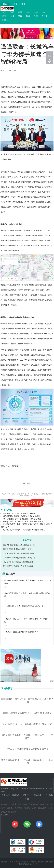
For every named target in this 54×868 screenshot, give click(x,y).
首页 (4, 12)
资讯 (12, 12)
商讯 (28, 16)
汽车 (28, 12)
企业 (12, 16)
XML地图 (27, 795)
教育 (4, 16)
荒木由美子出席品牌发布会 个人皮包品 (18, 566)
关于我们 (6, 795)
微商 (36, 16)
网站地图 (37, 795)
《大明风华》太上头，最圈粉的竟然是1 (18, 553)
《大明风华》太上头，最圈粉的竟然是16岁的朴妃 (24, 606)
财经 (20, 12)
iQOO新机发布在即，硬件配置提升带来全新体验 (22, 519)
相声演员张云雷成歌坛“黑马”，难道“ (17, 549)
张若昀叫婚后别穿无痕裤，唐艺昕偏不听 (19, 545)
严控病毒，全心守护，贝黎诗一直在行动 (19, 513)
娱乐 (36, 12)
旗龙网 (15, 466)
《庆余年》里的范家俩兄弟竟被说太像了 (19, 562)
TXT (44, 795)
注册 (23, 4)
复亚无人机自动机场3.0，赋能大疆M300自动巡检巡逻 (24, 530)
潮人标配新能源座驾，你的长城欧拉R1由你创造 (22, 516)
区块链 (5, 20)
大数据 (45, 16)
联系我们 (16, 795)
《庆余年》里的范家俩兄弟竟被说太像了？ (21, 632)
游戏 (20, 16)
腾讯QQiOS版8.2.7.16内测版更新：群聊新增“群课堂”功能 (25, 522)
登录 (15, 4)
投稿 (5, 4)
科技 (44, 12)
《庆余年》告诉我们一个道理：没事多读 (19, 558)
